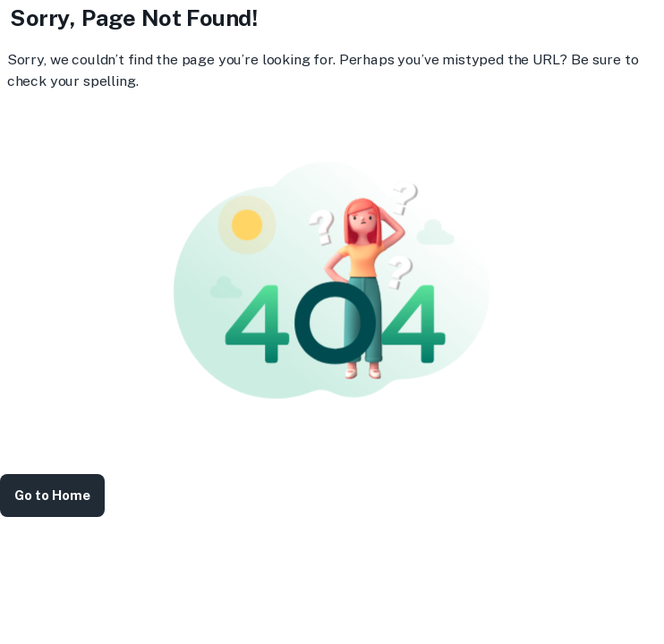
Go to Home (52, 496)
